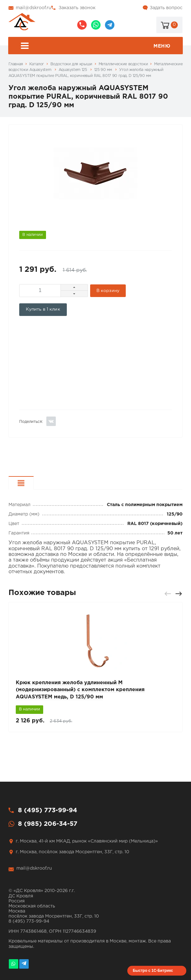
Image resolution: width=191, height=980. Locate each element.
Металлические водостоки (123, 64)
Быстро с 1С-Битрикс (153, 971)
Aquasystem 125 (73, 70)
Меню (96, 47)
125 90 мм (104, 70)
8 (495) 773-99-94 (82, 25)
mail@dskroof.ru (34, 8)
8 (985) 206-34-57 (96, 25)
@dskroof (110, 25)
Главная (16, 64)
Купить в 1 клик (43, 309)
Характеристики (34, 484)
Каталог (37, 64)
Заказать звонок (77, 8)
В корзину (108, 291)
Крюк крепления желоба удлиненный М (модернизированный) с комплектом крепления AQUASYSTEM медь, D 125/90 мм (80, 690)
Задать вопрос (166, 8)
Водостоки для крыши (71, 64)
